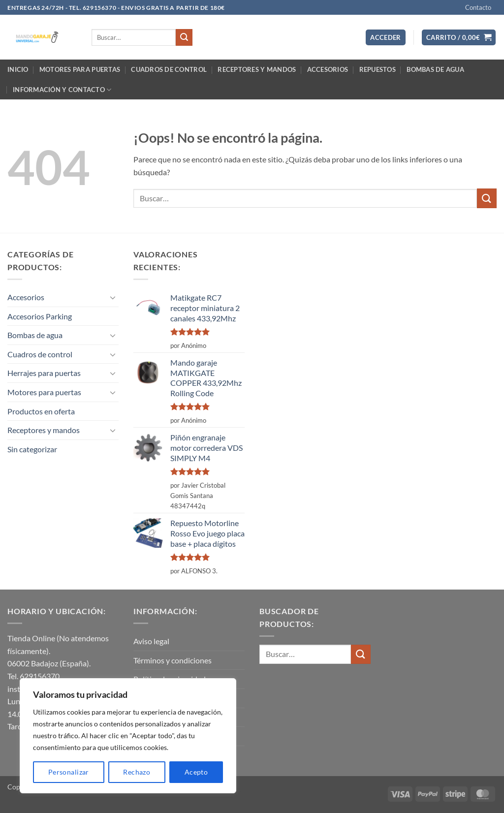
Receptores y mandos (257, 69)
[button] (386, 38)
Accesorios (328, 69)
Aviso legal (151, 641)
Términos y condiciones (173, 660)
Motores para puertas (80, 69)
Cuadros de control (169, 69)
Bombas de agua (435, 69)
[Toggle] (113, 297)
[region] (128, 736)
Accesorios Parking (40, 316)
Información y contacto (62, 90)
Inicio (18, 69)
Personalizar (69, 772)
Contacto (478, 7)
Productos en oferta (41, 411)
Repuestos (378, 69)
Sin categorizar (32, 449)
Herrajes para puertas (44, 373)
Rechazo (137, 772)
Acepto (196, 772)
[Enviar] (184, 37)
